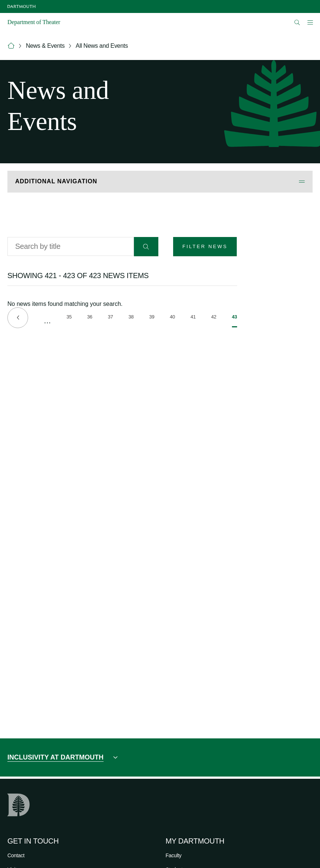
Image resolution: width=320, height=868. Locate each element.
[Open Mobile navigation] (310, 22)
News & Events (45, 46)
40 (172, 318)
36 (90, 318)
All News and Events (102, 46)
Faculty (174, 855)
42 (214, 318)
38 (131, 318)
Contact (16, 855)
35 (69, 318)
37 (110, 318)
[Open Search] (297, 22)
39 (152, 318)
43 (235, 321)
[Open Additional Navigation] (160, 182)
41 (193, 318)
